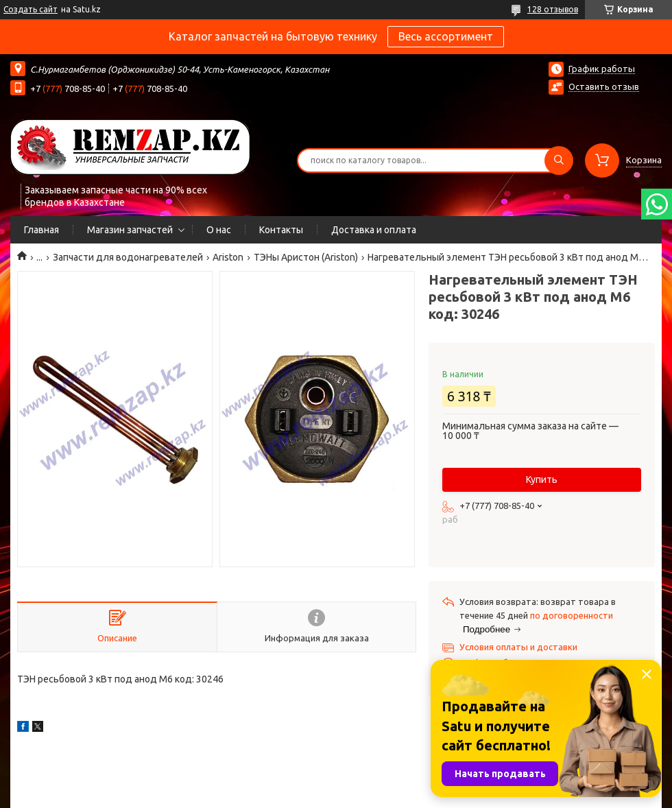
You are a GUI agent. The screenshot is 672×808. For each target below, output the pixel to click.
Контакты (281, 230)
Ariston (228, 257)
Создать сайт (31, 9)
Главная (41, 230)
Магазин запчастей (130, 230)
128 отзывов (553, 9)
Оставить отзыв (604, 86)
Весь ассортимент (446, 36)
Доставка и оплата (374, 230)
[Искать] (559, 161)
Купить (542, 479)
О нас (219, 230)
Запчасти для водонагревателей (128, 257)
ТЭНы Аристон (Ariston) (306, 257)
